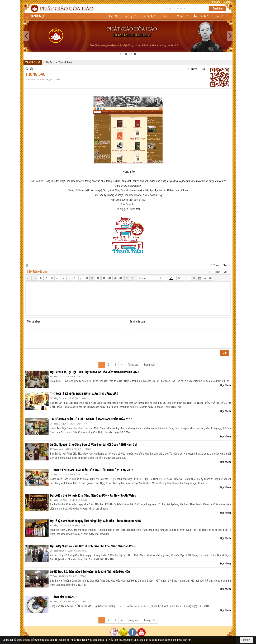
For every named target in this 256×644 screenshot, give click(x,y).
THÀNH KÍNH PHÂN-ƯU (64, 597)
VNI (226, 272)
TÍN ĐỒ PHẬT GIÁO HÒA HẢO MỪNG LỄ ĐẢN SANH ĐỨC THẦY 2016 (91, 419)
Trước (194, 69)
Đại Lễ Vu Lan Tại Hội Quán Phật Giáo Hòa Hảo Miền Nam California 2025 (94, 372)
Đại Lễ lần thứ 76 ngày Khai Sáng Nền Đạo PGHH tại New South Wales (93, 495)
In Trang (27, 265)
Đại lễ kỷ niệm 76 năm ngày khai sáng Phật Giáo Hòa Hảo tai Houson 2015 (95, 521)
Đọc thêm (226, 385)
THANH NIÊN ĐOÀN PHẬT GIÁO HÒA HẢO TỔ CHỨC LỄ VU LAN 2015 (91, 470)
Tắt (210, 272)
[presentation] (53, 340)
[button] (130, 16)
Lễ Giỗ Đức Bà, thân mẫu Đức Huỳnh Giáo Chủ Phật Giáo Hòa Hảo (90, 572)
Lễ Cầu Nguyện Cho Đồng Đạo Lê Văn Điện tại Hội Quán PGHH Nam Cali (94, 445)
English (228, 2)
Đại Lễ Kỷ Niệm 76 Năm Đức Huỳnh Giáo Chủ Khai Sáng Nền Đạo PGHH (93, 546)
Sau (203, 69)
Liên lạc (216, 2)
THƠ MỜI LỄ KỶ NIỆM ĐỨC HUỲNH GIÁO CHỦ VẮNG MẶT (84, 394)
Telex (218, 272)
